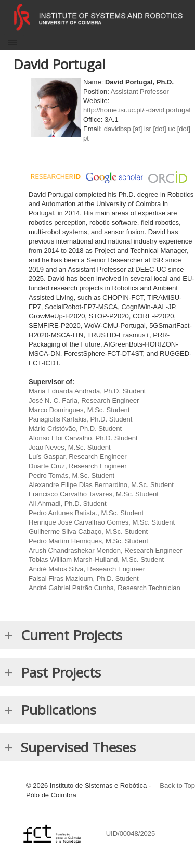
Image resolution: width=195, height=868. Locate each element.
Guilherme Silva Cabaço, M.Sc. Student (88, 532)
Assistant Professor (140, 91)
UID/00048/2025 (132, 833)
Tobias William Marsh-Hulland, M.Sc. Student (96, 560)
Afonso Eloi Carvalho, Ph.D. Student (83, 438)
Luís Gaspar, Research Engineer (78, 457)
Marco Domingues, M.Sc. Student (79, 410)
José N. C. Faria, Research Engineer (84, 400)
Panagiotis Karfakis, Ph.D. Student (80, 419)
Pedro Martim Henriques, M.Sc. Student (88, 541)
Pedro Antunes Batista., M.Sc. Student (86, 513)
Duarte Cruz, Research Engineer (78, 466)
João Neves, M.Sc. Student (70, 447)
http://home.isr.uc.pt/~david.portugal (137, 110)
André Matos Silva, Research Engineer (87, 569)
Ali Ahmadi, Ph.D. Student (68, 503)
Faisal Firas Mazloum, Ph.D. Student (84, 578)
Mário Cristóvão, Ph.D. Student (75, 429)
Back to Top (177, 786)
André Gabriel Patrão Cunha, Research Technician (105, 588)
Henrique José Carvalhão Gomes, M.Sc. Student (102, 522)
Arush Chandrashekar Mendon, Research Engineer (106, 550)
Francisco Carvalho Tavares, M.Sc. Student (94, 494)
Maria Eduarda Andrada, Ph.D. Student (87, 391)
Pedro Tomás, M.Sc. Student (71, 475)
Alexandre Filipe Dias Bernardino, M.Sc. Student (101, 485)
